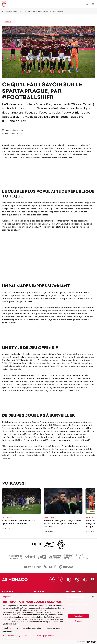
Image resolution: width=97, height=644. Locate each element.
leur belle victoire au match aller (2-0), (71, 145)
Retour (6, 22)
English (7, 597)
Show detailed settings (12, 636)
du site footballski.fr (48, 154)
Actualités (13, 11)
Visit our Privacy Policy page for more (40, 636)
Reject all (78, 621)
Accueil (5, 11)
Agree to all (79, 616)
